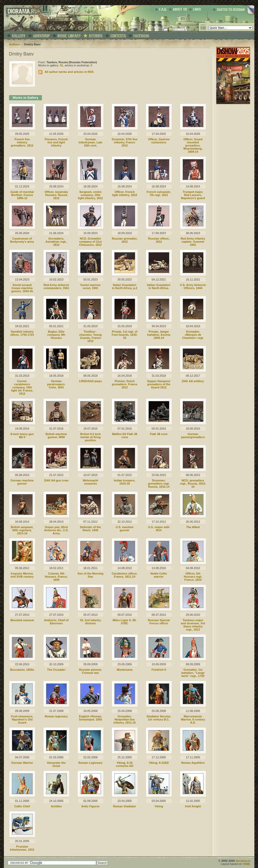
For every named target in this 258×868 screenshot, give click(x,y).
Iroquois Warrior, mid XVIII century (22, 575)
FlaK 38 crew (159, 434)
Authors (14, 44)
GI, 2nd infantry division (90, 622)
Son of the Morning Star (90, 575)
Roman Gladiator (125, 806)
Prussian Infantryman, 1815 (22, 848)
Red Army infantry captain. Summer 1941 (193, 242)
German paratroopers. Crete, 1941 (56, 384)
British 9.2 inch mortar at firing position (90, 437)
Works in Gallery (26, 98)
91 (62, 65)
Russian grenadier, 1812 (124, 240)
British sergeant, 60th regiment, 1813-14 (22, 530)
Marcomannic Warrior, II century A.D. (193, 719)
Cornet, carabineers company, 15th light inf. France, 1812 (22, 387)
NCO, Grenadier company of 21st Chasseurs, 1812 (90, 242)
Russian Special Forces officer (159, 622)
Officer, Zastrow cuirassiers (159, 141)
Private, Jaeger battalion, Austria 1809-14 (159, 335)
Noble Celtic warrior (159, 575)
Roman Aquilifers (193, 763)
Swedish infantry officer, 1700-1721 (22, 333)
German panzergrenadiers (193, 436)
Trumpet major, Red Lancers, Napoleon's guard (193, 195)
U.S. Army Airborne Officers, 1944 (193, 286)
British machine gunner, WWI (56, 436)
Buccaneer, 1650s (22, 670)
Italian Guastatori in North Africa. (159, 286)
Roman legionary (56, 716)
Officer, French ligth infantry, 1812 (124, 193)
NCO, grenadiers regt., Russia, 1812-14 (193, 484)
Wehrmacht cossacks (91, 482)
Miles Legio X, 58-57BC (124, 622)
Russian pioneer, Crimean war (90, 671)
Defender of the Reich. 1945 (90, 529)
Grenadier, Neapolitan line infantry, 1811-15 (124, 719)
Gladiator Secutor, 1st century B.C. (159, 718)
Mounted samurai (22, 620)
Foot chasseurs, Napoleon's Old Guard (22, 719)
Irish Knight (193, 806)
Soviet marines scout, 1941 (90, 286)
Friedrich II (159, 670)
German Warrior (22, 763)
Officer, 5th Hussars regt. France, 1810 (193, 577)
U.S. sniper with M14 (159, 529)
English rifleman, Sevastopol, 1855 (90, 718)
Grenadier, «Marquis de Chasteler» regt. (193, 335)
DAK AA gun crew (56, 480)
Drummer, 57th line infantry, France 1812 (125, 142)
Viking (159, 806)
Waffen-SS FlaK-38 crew (125, 436)
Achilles (56, 806)
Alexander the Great (56, 764)
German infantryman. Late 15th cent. (91, 142)
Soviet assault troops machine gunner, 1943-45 (22, 288)
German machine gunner (22, 482)
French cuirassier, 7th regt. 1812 (159, 193)
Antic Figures (90, 806)
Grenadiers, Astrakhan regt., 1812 (56, 242)
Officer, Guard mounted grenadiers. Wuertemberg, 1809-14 (193, 145)
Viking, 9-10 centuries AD (125, 764)
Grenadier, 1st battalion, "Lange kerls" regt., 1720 (193, 673)
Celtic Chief (22, 806)
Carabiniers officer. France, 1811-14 (125, 575)
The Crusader (56, 670)
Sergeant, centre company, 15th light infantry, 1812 (90, 195)
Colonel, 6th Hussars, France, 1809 (56, 577)
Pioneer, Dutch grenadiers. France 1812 (124, 384)
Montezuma (125, 670)
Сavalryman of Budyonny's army (22, 240)
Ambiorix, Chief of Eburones (56, 622)
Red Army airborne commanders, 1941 (56, 286)
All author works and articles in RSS (69, 72)
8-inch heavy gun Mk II (22, 436)
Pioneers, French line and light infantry (56, 142)
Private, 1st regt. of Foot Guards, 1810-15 (125, 335)
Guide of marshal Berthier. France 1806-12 (22, 195)
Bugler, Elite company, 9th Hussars (56, 335)
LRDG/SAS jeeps (90, 381)
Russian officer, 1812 (159, 240)
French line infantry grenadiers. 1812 (22, 142)
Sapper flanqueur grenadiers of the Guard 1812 (159, 384)
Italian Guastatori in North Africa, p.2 (125, 286)
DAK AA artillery (193, 381)
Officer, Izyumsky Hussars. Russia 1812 (56, 195)
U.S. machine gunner (125, 529)
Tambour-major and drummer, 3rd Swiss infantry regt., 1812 (193, 625)
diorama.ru (243, 861)
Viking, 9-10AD (159, 763)
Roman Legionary (90, 763)
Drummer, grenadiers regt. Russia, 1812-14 (159, 484)
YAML (246, 864)
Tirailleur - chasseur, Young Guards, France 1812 (90, 336)
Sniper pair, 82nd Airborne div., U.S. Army (56, 530)
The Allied (193, 527)
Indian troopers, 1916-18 (125, 482)
